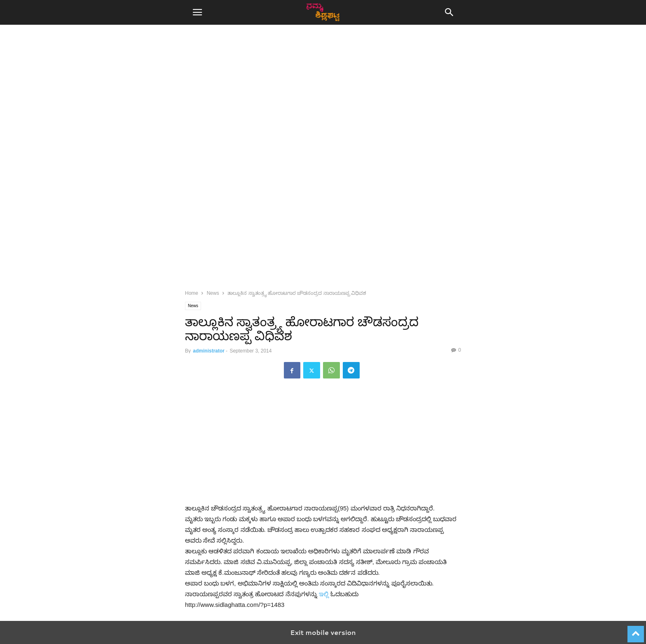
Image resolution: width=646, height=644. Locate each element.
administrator (209, 351)
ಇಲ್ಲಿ (324, 594)
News (213, 293)
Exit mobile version (323, 632)
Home (192, 293)
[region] (323, 103)
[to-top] (636, 630)
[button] (197, 12)
